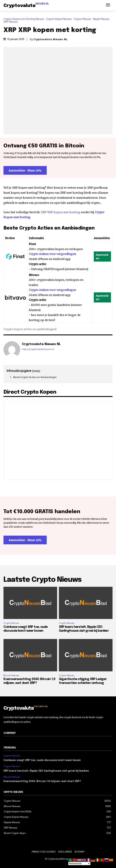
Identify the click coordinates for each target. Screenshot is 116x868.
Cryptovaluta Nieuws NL (51, 39)
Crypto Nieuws (83, 19)
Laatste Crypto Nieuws (42, 580)
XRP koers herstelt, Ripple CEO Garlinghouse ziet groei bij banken (46, 771)
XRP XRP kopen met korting (61, 212)
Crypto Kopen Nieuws (60, 19)
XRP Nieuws (11, 22)
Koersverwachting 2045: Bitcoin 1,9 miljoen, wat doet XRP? (42, 781)
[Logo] (26, 6)
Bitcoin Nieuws (11, 675)
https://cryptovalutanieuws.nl (38, 349)
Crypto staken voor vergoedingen (52, 254)
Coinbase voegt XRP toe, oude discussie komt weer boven (42, 760)
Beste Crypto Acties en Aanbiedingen (35, 377)
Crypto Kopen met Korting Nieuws (25, 19)
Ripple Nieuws (102, 19)
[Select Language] (79, 863)
